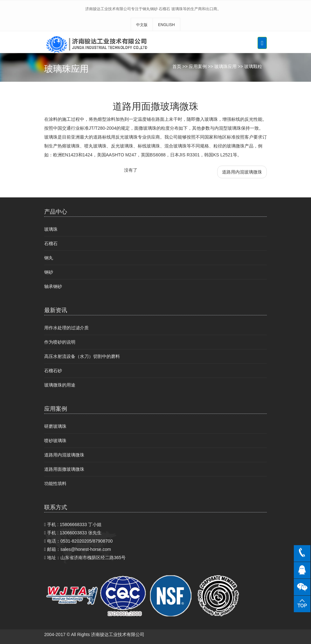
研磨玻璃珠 (55, 426)
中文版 (142, 25)
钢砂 (49, 272)
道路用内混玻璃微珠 (242, 172)
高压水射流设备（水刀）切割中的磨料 (82, 356)
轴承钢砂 (53, 286)
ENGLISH (166, 25)
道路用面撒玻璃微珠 (64, 469)
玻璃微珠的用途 (60, 385)
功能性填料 (55, 483)
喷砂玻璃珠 (55, 441)
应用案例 (198, 66)
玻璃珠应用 (225, 66)
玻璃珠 (51, 229)
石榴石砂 (53, 371)
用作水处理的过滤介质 (66, 328)
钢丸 (49, 258)
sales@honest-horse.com (86, 549)
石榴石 (51, 243)
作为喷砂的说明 (60, 342)
